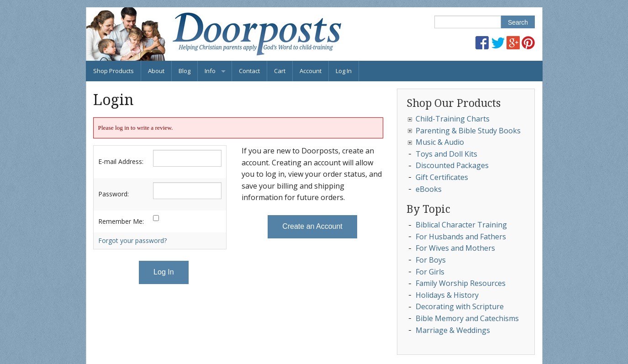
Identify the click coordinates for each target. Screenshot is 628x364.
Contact (249, 71)
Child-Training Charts (453, 119)
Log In (344, 71)
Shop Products (113, 71)
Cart (280, 71)
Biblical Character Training (461, 225)
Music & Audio (440, 142)
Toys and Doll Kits (446, 154)
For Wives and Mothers (455, 248)
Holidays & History (447, 295)
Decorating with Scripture (460, 306)
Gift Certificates (442, 177)
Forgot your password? (132, 240)
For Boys (431, 260)
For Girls (430, 272)
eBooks (429, 189)
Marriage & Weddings (453, 330)
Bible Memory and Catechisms (467, 318)
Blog (185, 71)
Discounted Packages (452, 165)
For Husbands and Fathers (461, 237)
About (156, 71)
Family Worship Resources (461, 283)
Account (311, 71)
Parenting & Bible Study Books (468, 131)
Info (210, 71)
